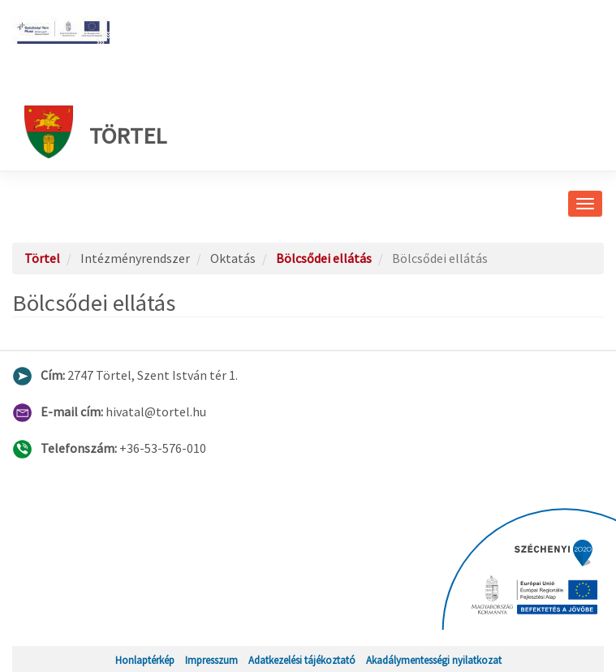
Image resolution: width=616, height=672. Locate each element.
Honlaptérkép (145, 660)
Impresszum (211, 660)
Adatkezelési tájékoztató (302, 660)
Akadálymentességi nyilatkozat (434, 660)
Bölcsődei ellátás (324, 258)
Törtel (95, 132)
